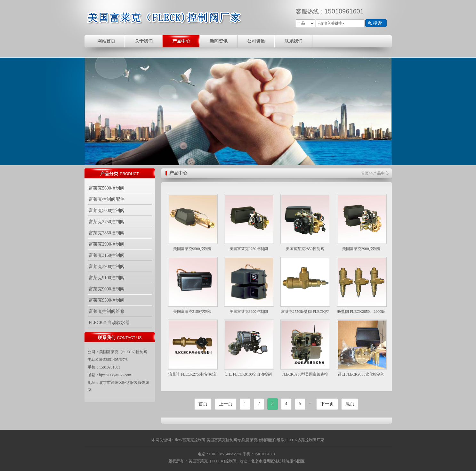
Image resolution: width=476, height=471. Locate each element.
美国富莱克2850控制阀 (305, 249)
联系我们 (294, 41)
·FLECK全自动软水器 (109, 323)
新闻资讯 (219, 41)
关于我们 (144, 41)
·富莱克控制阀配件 (106, 199)
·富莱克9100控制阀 (106, 278)
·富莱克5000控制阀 (106, 211)
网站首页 (106, 41)
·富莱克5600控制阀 (106, 188)
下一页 (327, 404)
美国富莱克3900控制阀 (249, 312)
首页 (365, 173)
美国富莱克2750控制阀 (249, 249)
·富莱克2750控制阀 (106, 222)
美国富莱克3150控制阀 (192, 312)
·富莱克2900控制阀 (106, 244)
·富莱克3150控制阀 (106, 255)
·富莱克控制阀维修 (106, 311)
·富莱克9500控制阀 (106, 300)
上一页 (226, 404)
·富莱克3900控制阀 (106, 267)
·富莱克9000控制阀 (106, 289)
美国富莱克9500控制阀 (192, 249)
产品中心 (181, 41)
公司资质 (256, 41)
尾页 (350, 404)
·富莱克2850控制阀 (106, 233)
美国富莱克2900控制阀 (361, 249)
